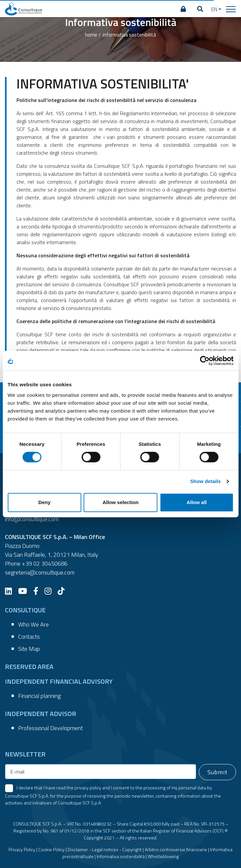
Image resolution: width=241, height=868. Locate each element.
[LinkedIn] (11, 591)
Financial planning (39, 696)
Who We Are (33, 624)
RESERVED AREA (29, 666)
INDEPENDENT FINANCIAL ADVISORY (59, 681)
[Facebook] (38, 591)
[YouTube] (25, 591)
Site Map (29, 649)
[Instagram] (50, 591)
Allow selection (120, 502)
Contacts (29, 637)
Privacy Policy (22, 849)
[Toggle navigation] (231, 9)
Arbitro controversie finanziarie (176, 849)
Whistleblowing (163, 856)
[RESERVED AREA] (183, 9)
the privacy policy (84, 788)
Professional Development (50, 728)
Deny (44, 502)
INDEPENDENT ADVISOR (41, 714)
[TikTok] (64, 591)
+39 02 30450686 (45, 563)
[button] (200, 9)
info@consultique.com (32, 519)
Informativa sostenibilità (121, 856)
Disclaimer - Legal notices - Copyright (105, 849)
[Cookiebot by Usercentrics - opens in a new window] (205, 361)
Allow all (197, 502)
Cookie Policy (51, 849)
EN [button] (214, 9)
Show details (206, 481)
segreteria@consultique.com (40, 572)
